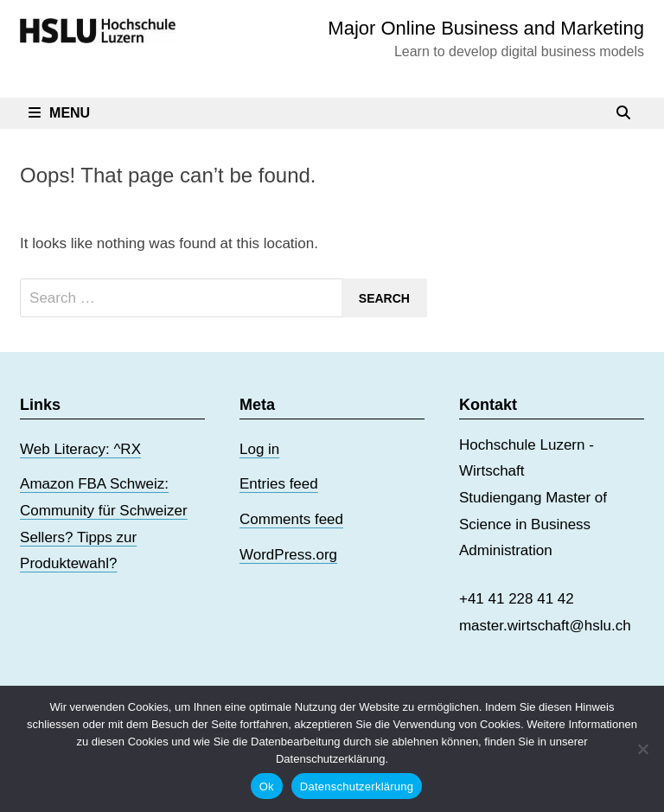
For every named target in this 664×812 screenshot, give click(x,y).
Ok (267, 786)
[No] (642, 749)
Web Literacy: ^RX (80, 449)
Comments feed (291, 519)
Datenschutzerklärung (357, 786)
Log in (259, 449)
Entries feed (279, 484)
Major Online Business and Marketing (486, 28)
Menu (59, 113)
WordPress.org (288, 555)
